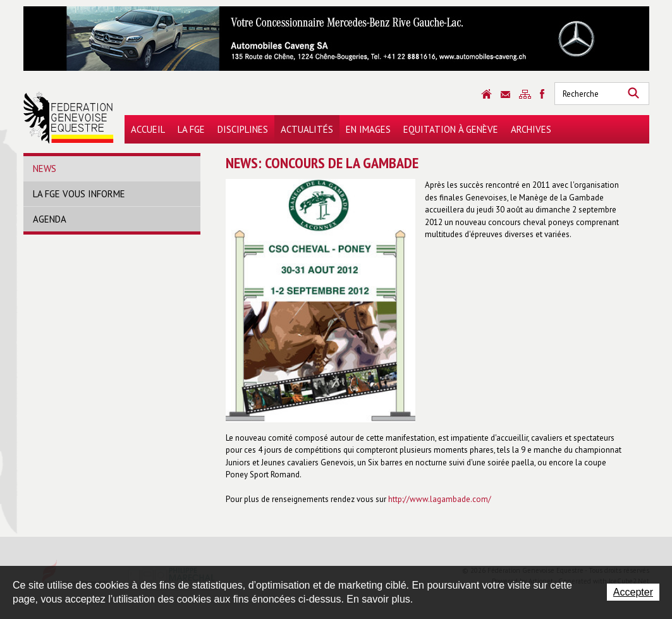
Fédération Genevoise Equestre (69, 118)
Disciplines (243, 129)
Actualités (307, 129)
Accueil (148, 129)
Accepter (633, 592)
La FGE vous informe (79, 194)
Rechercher (633, 94)
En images (368, 129)
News (45, 169)
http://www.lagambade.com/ (440, 499)
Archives (531, 129)
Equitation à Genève (451, 129)
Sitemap (525, 94)
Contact (505, 95)
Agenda (50, 219)
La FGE (191, 129)
